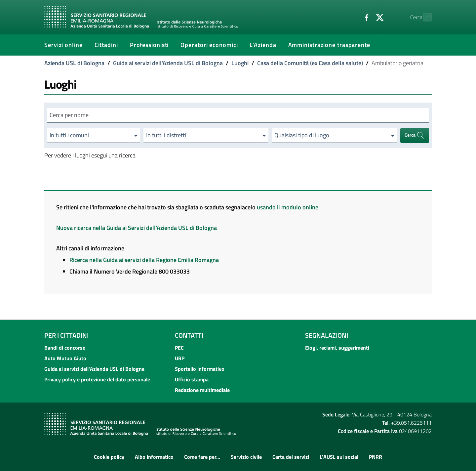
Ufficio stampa (192, 379)
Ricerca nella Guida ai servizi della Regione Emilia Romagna (144, 260)
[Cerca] (424, 17)
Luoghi (240, 63)
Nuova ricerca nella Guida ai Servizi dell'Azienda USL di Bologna (137, 228)
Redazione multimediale (202, 390)
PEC (179, 348)
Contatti (189, 335)
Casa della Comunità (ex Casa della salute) (310, 63)
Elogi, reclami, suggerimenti (337, 348)
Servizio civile (246, 457)
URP (180, 358)
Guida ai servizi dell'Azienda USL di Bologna (168, 63)
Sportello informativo (200, 369)
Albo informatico (154, 457)
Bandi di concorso (65, 348)
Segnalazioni (327, 335)
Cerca (415, 135)
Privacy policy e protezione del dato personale (97, 379)
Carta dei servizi (291, 457)
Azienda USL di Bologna (74, 63)
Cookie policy (109, 457)
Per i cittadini (66, 335)
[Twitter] (365, 17)
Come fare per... (202, 457)
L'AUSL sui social (339, 457)
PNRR (376, 457)
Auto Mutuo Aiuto (65, 358)
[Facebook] (352, 17)
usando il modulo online (288, 207)
